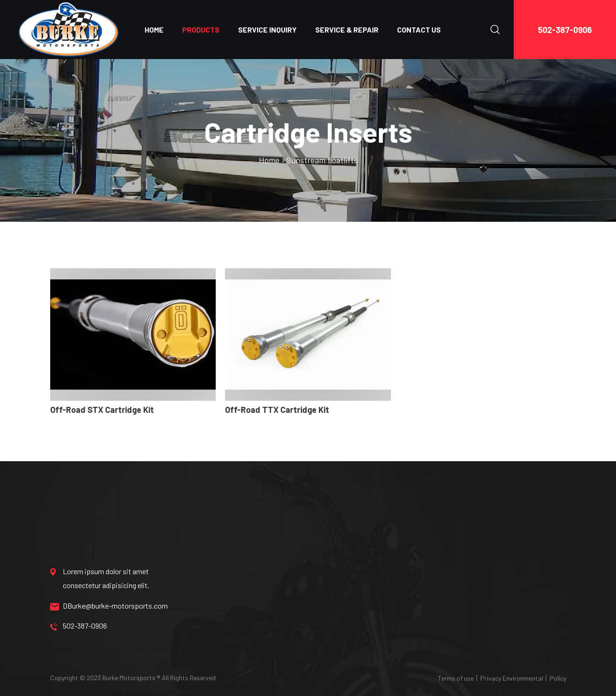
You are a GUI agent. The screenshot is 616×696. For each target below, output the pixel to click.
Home (269, 160)
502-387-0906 (565, 30)
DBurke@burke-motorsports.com (109, 606)
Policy (558, 678)
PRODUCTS (201, 30)
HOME (154, 30)
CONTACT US (419, 30)
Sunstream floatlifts (322, 160)
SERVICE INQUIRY (267, 30)
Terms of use (456, 678)
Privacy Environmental (512, 678)
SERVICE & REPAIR (347, 30)
